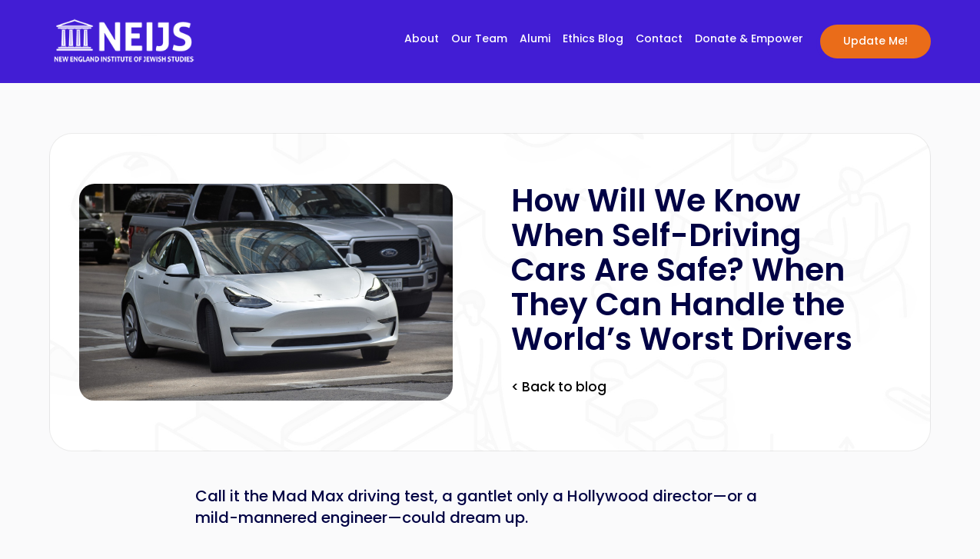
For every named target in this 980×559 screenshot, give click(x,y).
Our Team (479, 40)
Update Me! (875, 41)
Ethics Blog (593, 40)
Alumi (535, 40)
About (422, 40)
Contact (659, 40)
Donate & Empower (749, 40)
